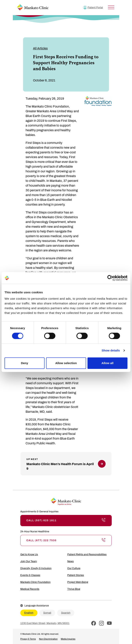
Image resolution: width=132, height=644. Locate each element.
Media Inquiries (68, 639)
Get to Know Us (29, 554)
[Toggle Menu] (111, 7)
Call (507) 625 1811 (66, 520)
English (29, 613)
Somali (47, 613)
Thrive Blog (74, 589)
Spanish (66, 613)
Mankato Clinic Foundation (35, 582)
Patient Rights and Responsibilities (87, 554)
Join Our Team (29, 561)
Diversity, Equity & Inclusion (36, 568)
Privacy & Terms (28, 639)
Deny (25, 363)
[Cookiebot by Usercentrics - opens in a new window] (110, 278)
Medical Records (30, 589)
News (71, 561)
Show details (111, 350)
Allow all (107, 363)
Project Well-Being (78, 582)
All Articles (40, 48)
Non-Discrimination (48, 639)
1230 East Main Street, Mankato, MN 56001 (45, 623)
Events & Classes (30, 575)
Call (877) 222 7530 (66, 540)
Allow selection (66, 363)
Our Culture (74, 568)
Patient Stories (76, 575)
